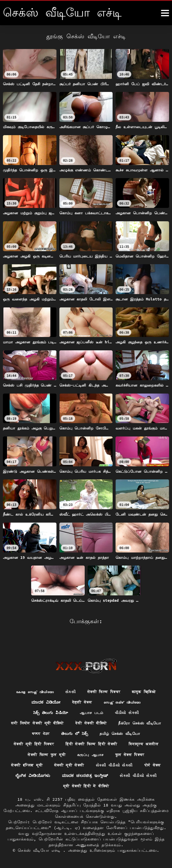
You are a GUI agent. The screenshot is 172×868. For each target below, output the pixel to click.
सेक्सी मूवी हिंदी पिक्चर (114, 733)
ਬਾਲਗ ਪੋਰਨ (95, 722)
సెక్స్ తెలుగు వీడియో (49, 701)
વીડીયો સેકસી (128, 701)
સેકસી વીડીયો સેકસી (93, 765)
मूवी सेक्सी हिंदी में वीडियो (86, 786)
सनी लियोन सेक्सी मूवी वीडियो (63, 711)
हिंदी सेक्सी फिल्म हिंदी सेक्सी (38, 743)
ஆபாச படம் (92, 701)
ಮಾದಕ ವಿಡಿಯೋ (44, 690)
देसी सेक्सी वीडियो (121, 711)
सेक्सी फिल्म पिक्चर (105, 679)
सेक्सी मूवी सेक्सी (46, 765)
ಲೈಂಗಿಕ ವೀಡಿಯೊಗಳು (31, 775)
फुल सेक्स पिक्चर (83, 754)
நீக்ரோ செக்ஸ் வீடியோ (51, 722)
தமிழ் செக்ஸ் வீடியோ (58, 733)
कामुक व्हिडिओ (147, 679)
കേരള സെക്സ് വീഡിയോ (32, 679)
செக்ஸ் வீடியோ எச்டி (40, 851)
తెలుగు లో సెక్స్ (130, 722)
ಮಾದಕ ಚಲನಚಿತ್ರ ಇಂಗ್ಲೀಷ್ (85, 775)
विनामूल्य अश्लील (93, 743)
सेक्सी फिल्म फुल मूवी (142, 743)
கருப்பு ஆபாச (42, 754)
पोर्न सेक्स (133, 765)
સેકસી (70, 679)
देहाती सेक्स (81, 690)
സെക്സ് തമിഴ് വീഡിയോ (123, 690)
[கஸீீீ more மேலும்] (165, 13)
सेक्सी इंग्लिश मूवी (127, 754)
